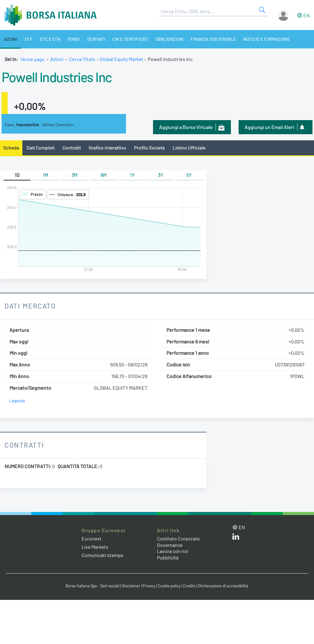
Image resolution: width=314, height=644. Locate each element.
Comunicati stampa (102, 555)
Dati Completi (41, 148)
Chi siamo (299, 39)
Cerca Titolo (82, 59)
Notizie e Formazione (259, 39)
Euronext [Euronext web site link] (92, 538)
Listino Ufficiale (190, 148)
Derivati (92, 39)
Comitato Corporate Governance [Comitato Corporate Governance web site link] (178, 542)
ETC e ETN (48, 39)
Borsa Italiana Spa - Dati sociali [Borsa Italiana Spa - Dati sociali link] (92, 586)
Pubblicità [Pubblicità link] (168, 557)
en (306, 15)
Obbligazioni (163, 39)
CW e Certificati (125, 39)
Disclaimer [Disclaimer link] (131, 586)
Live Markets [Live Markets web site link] (95, 547)
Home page (33, 59)
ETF (27, 39)
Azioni (10, 39)
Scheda (11, 148)
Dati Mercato (30, 306)
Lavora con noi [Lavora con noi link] (173, 551)
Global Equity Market (122, 59)
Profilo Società (150, 148)
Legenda (17, 401)
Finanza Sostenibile (207, 39)
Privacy (149, 586)
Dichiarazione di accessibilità (223, 586)
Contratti (72, 148)
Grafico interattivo (108, 148)
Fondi (70, 39)
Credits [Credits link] (189, 586)
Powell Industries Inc (57, 77)
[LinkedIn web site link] (236, 538)
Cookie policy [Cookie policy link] (169, 586)
